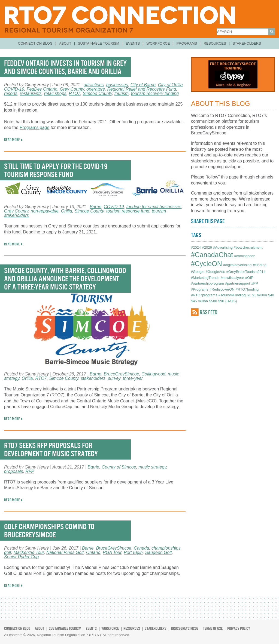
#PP (255, 283)
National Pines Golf (65, 552)
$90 (221, 301)
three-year (133, 378)
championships (166, 548)
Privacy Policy (239, 628)
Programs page (34, 127)
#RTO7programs (204, 295)
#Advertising (223, 247)
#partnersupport (238, 283)
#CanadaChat (212, 255)
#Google (198, 272)
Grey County (72, 89)
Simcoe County (97, 93)
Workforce (158, 43)
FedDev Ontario (42, 89)
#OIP (249, 278)
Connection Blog (35, 43)
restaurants (31, 93)
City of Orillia (170, 85)
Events (133, 43)
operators (96, 89)
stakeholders (93, 378)
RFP (30, 471)
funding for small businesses (154, 207)
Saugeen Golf (159, 552)
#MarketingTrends (205, 278)
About (65, 43)
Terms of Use (213, 628)
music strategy (152, 467)
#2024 (196, 247)
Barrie (95, 207)
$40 (271, 295)
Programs (187, 43)
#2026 (207, 247)
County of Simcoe (119, 467)
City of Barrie (143, 85)
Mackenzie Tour (29, 552)
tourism (122, 93)
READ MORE (12, 140)
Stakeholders (247, 43)
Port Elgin (133, 552)
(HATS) (231, 301)
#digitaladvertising (237, 265)
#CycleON (207, 264)
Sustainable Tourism (99, 43)
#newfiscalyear (232, 278)
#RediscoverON (222, 289)
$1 (249, 295)
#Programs (200, 289)
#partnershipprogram (207, 283)
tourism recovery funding (155, 93)
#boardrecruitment (248, 247)
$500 (213, 301)
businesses (117, 85)
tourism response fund (128, 211)
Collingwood (154, 374)
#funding (260, 265)
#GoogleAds (215, 272)
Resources (215, 43)
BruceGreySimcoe (122, 374)
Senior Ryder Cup (21, 557)
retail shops (55, 93)
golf (8, 552)
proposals (13, 471)
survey (114, 378)
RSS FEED (209, 312)
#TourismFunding (232, 295)
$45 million (199, 301)
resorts (11, 93)
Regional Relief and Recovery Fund (142, 89)
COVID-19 (14, 89)
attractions (94, 85)
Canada (141, 548)
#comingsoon (245, 256)
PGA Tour (112, 552)
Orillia (67, 211)
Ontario (93, 552)
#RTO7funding (247, 289)
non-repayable (45, 211)
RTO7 (74, 93)
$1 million (260, 295)
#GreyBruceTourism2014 (246, 272)
